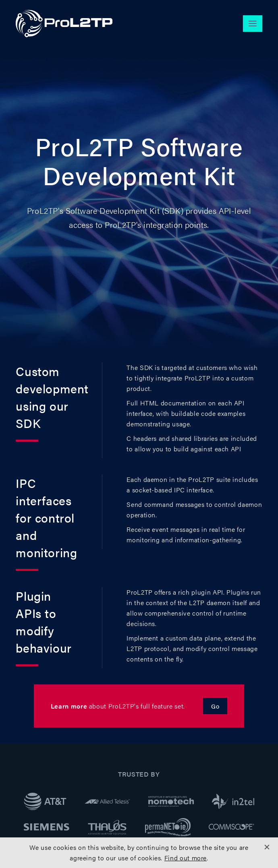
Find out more (186, 858)
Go (215, 706)
